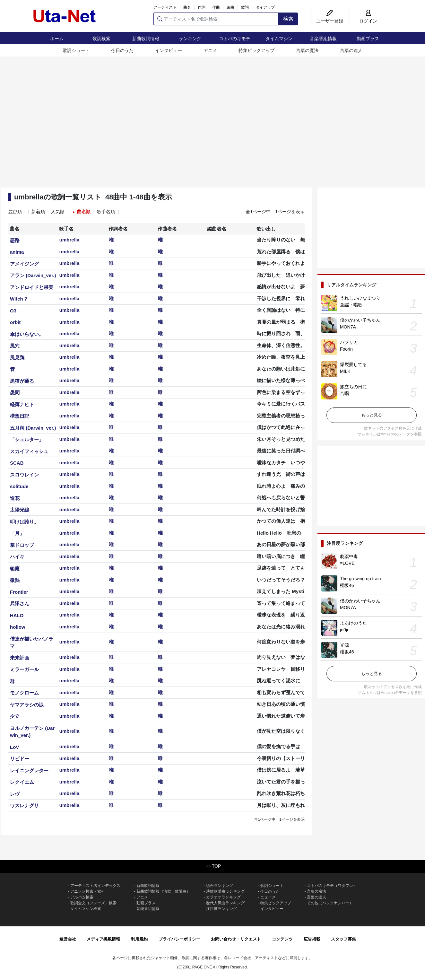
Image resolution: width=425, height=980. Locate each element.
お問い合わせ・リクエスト (236, 939)
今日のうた (122, 50)
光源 (344, 645)
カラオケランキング (223, 897)
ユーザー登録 (330, 21)
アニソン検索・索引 (88, 891)
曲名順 (84, 212)
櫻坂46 (347, 585)
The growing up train (360, 579)
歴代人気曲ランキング (225, 903)
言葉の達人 (351, 50)
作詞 (202, 7)
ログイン (368, 21)
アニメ (210, 50)
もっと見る (372, 415)
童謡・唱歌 (351, 305)
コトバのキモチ (235, 39)
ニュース (268, 897)
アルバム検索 (82, 897)
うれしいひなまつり (360, 298)
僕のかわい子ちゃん (360, 320)
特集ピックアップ (256, 50)
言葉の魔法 (307, 50)
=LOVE (347, 563)
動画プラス (368, 39)
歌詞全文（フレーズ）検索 (93, 903)
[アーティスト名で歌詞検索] (216, 19)
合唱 (344, 393)
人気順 (58, 212)
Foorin (346, 349)
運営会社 (68, 939)
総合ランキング (220, 886)
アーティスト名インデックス (95, 886)
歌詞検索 (101, 39)
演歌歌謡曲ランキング (225, 891)
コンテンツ (282, 939)
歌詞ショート (76, 50)
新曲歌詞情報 (146, 39)
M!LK (345, 371)
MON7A (348, 327)
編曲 (230, 7)
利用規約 (139, 939)
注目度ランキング (221, 909)
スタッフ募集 (343, 939)
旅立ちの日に (353, 387)
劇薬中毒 (349, 556)
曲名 (187, 7)
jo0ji (344, 630)
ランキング (190, 39)
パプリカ (349, 342)
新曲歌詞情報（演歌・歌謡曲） (163, 891)
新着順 (38, 212)
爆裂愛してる (353, 364)
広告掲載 (312, 939)
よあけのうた (353, 623)
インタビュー (169, 50)
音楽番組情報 (323, 39)
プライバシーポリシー (179, 939)
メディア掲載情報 (103, 939)
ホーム (57, 39)
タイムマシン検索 (86, 909)
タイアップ (265, 7)
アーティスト (165, 7)
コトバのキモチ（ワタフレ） (332, 886)
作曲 (216, 7)
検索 (288, 19)
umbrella (69, 240)
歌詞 (245, 7)
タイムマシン (279, 39)
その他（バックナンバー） (330, 903)
